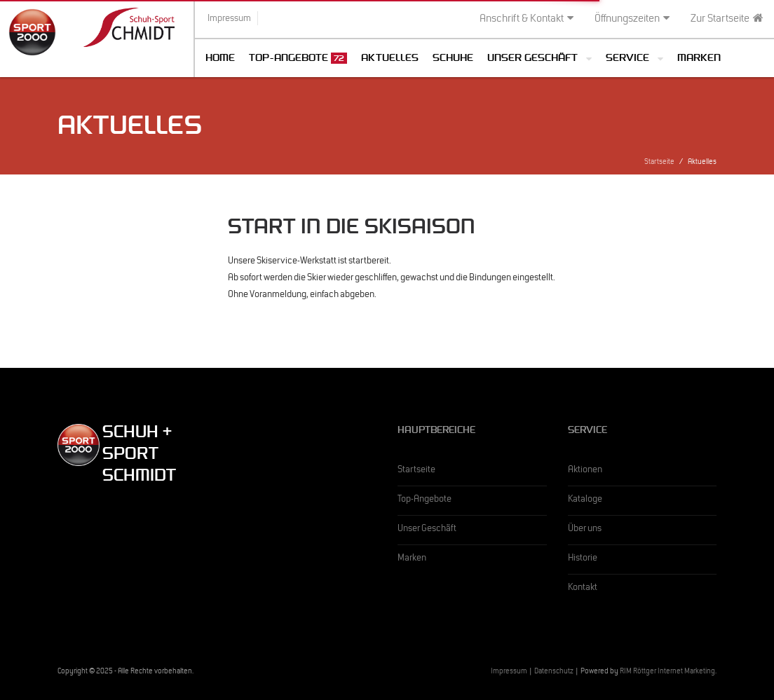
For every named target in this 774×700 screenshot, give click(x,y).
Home (220, 59)
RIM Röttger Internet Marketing (667, 672)
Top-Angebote (298, 59)
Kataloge (585, 500)
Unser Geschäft (532, 59)
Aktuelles (390, 59)
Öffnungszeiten (632, 19)
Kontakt (583, 589)
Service (627, 59)
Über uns (585, 530)
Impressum (509, 672)
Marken (699, 59)
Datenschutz (554, 672)
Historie (583, 559)
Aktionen (585, 471)
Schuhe (453, 59)
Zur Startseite (727, 19)
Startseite (659, 163)
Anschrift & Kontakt (527, 19)
